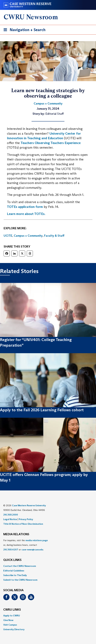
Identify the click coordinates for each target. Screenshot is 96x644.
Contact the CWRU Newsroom (20, 566)
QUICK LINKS (12, 560)
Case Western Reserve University (29, 505)
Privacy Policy (26, 519)
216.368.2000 (11, 515)
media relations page (37, 540)
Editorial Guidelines (14, 571)
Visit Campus (10, 625)
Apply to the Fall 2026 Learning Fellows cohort (42, 410)
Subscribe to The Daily (15, 575)
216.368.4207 (11, 550)
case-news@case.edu (32, 550)
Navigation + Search (24, 30)
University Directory (14, 629)
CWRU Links (12, 610)
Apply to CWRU (12, 616)
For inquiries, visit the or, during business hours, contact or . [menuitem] (25, 545)
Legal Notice (10, 519)
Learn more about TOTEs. (26, 214)
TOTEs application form (25, 207)
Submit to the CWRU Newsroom (20, 580)
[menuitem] (48, 566)
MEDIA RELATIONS (16, 534)
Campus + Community (28, 236)
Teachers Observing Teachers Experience (51, 143)
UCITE (8, 236)
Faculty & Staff (54, 236)
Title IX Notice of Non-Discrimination (23, 524)
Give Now (8, 620)
